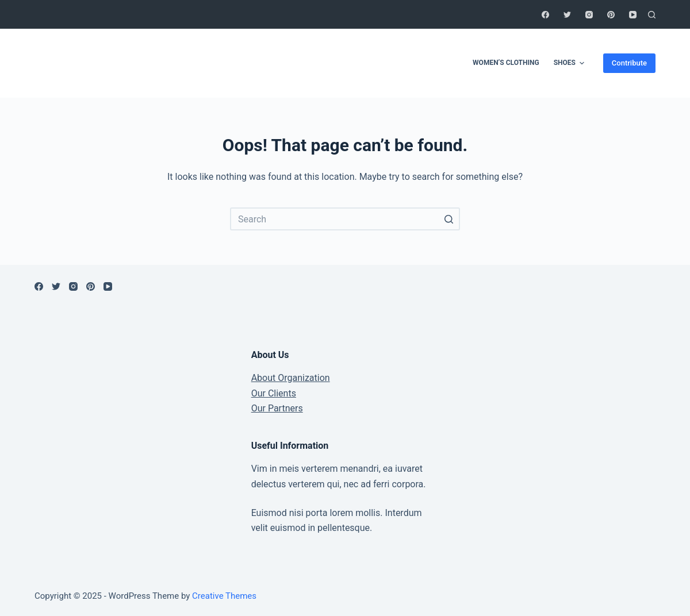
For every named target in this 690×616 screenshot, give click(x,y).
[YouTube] (633, 15)
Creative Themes (224, 596)
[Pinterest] (611, 15)
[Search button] (448, 219)
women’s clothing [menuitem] (506, 63)
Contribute (629, 63)
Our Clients (274, 393)
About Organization (291, 378)
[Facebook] (545, 15)
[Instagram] (589, 15)
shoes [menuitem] (571, 63)
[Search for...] (345, 219)
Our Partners (277, 408)
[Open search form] (652, 15)
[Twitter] (567, 15)
